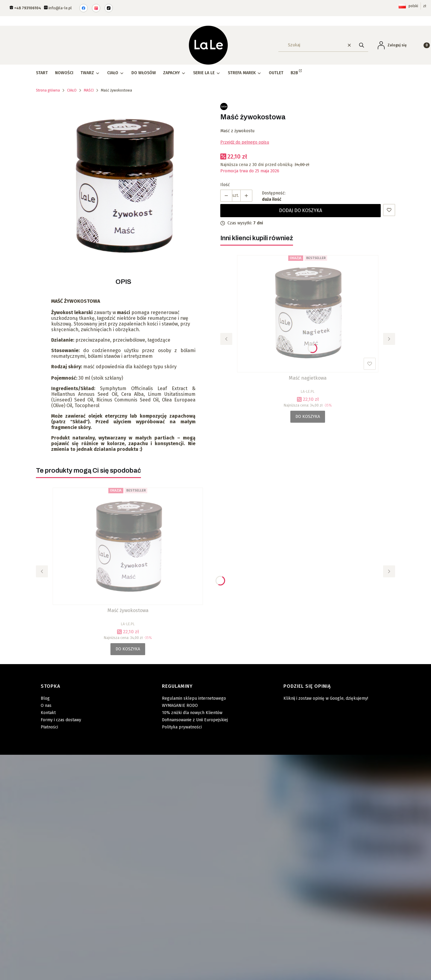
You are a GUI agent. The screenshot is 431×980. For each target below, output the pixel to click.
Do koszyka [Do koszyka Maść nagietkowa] (308, 417)
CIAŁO (72, 90)
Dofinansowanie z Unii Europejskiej (195, 720)
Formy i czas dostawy (61, 720)
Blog (45, 698)
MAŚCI (89, 90)
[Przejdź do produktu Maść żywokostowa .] (128, 546)
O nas (46, 706)
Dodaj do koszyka (301, 210)
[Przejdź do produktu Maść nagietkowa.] (308, 314)
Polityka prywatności (182, 727)
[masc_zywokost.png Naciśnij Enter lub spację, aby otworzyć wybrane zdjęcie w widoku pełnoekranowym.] (123, 185)
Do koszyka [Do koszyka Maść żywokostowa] (128, 649)
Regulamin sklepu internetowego (194, 698)
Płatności (49, 727)
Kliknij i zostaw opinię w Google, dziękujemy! (326, 698)
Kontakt (48, 713)
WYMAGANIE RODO (180, 706)
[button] (362, 45)
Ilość (225, 185)
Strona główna (48, 90)
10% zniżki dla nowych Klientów (192, 713)
